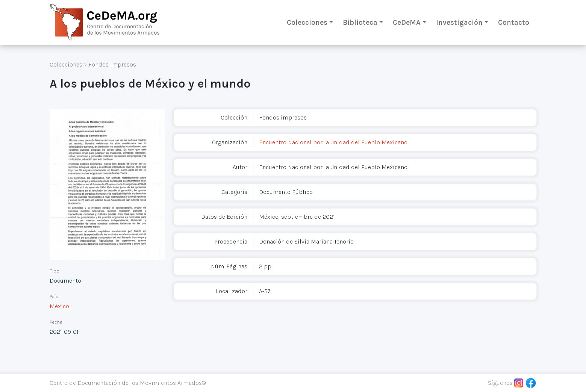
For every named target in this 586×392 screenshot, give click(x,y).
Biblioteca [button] (360, 22)
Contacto (514, 22)
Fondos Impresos (112, 64)
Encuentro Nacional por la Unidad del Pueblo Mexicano (333, 142)
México (59, 306)
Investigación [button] (459, 22)
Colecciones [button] (307, 22)
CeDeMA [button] (407, 22)
